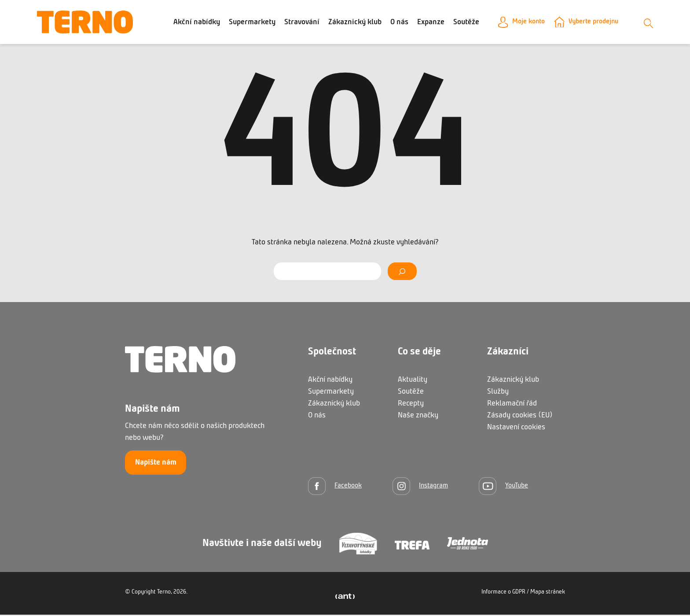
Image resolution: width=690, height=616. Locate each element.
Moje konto (522, 23)
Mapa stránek (548, 593)
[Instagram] (420, 487)
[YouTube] (503, 487)
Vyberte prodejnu (593, 23)
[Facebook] (335, 487)
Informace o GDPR (503, 593)
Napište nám (156, 464)
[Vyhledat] (402, 273)
